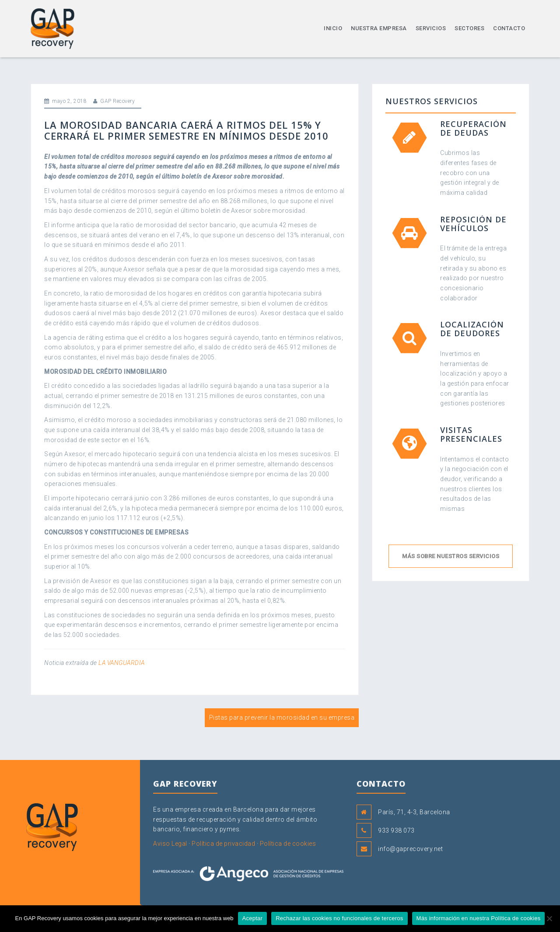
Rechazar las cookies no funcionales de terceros (339, 918)
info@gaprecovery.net (410, 849)
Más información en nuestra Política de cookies (479, 918)
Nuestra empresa (379, 28)
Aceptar (253, 918)
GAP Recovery (117, 101)
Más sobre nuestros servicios (451, 556)
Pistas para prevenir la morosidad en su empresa (282, 717)
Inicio (333, 28)
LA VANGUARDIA (122, 663)
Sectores (469, 28)
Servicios (431, 28)
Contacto (509, 28)
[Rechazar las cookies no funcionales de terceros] (549, 918)
